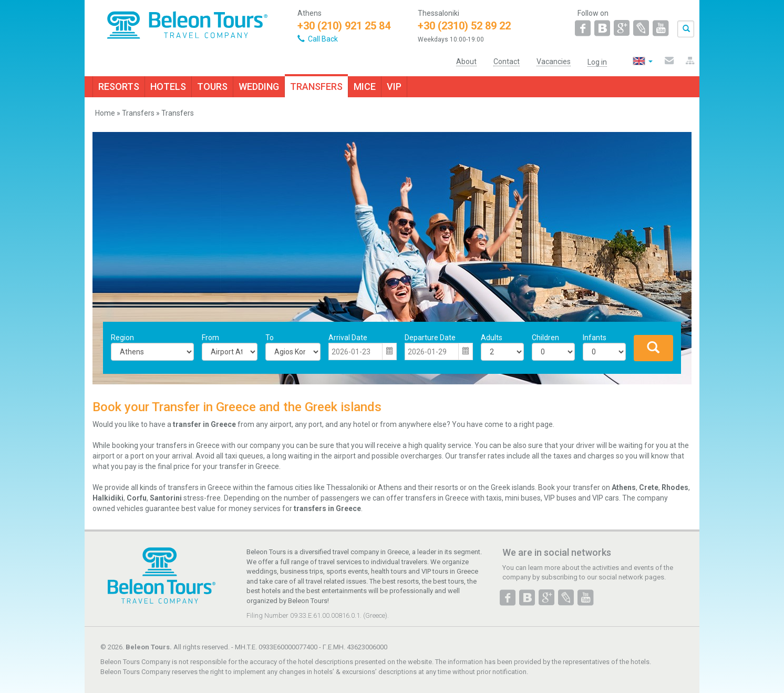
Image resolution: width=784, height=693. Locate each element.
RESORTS (119, 86)
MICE (365, 86)
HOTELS (168, 86)
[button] (389, 352)
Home (105, 113)
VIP (394, 86)
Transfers (138, 113)
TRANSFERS (316, 86)
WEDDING (259, 86)
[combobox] (355, 352)
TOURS (212, 86)
